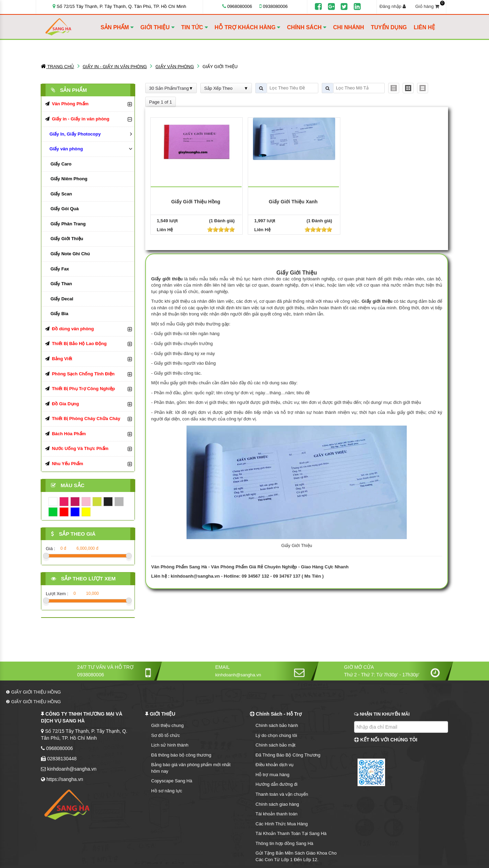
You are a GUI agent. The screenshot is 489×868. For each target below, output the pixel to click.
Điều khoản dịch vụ (275, 765)
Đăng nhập (393, 6)
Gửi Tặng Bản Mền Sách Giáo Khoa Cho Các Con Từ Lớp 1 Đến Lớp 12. (296, 856)
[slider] (221, 229)
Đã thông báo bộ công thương (181, 755)
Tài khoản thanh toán (277, 814)
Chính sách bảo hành (277, 725)
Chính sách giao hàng (277, 804)
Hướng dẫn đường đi (277, 784)
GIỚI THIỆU (157, 27)
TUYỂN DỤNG (389, 27)
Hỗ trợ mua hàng (273, 775)
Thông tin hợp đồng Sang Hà (285, 843)
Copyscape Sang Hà (172, 781)
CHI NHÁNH (349, 27)
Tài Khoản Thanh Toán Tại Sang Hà (291, 833)
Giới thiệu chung (167, 725)
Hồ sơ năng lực (167, 791)
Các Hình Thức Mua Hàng (282, 824)
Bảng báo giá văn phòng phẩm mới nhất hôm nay (191, 768)
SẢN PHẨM (117, 27)
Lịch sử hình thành (170, 745)
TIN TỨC (195, 27)
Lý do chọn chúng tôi (277, 735)
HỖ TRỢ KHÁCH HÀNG (248, 27)
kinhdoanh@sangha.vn (195, 576)
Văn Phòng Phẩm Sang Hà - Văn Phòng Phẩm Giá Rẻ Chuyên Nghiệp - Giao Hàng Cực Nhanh (250, 567)
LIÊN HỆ (424, 27)
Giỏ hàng (429, 6)
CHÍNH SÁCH (307, 27)
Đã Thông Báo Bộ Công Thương (288, 755)
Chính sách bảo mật (276, 745)
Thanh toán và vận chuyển (282, 794)
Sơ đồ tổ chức (166, 735)
